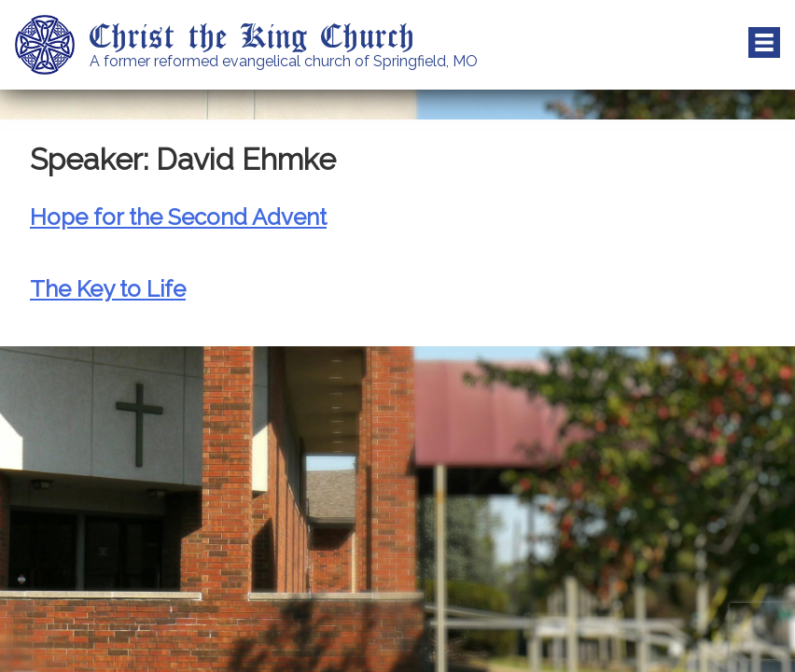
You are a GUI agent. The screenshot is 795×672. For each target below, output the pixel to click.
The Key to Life (108, 289)
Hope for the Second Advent (178, 217)
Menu (764, 43)
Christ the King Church (252, 35)
